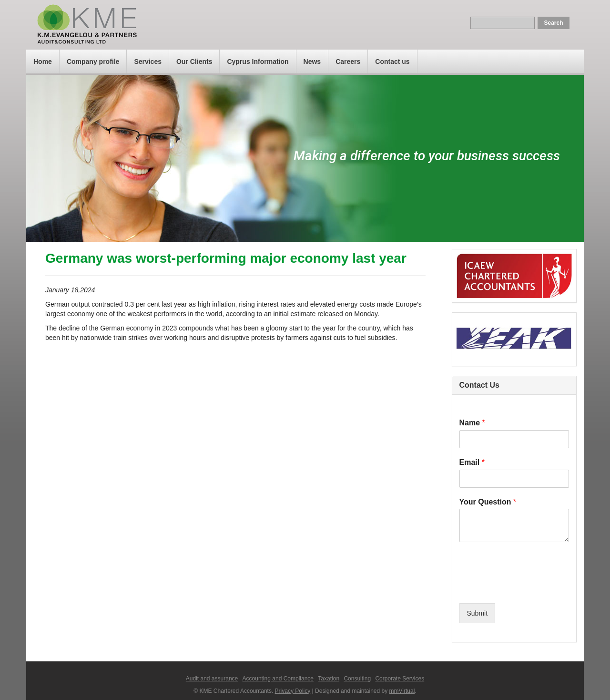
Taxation (329, 679)
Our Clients (194, 62)
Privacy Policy (293, 691)
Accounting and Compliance (278, 679)
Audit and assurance (212, 679)
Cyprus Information (258, 62)
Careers (348, 62)
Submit (478, 613)
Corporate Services (400, 679)
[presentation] (532, 587)
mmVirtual (402, 691)
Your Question (488, 502)
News (312, 62)
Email (472, 462)
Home (43, 62)
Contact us (392, 62)
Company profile (93, 62)
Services (148, 62)
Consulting (357, 679)
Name (472, 423)
